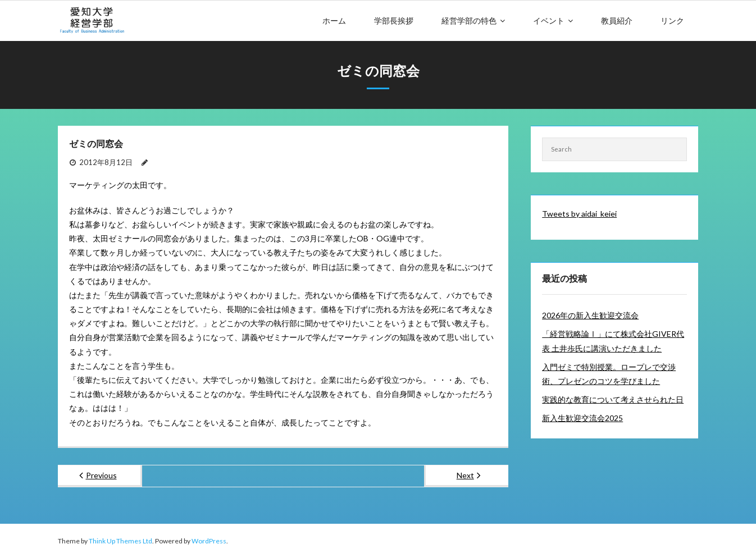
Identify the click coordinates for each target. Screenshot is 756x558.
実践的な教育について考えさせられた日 (613, 399)
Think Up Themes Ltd (120, 541)
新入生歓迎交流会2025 (582, 418)
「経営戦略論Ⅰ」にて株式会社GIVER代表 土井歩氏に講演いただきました (613, 341)
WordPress (209, 541)
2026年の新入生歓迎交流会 (590, 315)
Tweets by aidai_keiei (579, 214)
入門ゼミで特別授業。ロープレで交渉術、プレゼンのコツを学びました (609, 374)
